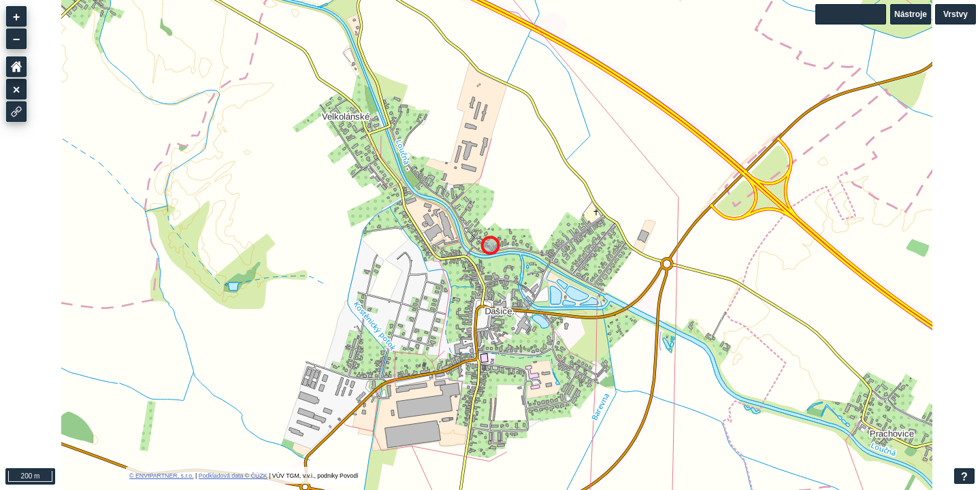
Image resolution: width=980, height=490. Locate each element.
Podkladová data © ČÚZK (233, 476)
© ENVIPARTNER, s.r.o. (162, 476)
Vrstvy (955, 14)
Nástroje (911, 14)
